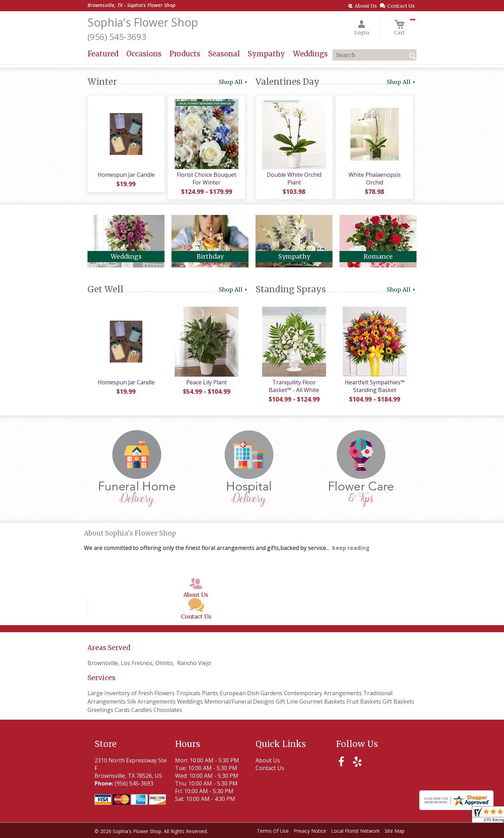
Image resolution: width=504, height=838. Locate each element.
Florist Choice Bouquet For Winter (206, 179)
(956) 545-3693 (117, 37)
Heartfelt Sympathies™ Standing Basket (375, 386)
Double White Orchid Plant (294, 179)
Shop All (234, 82)
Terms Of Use (273, 831)
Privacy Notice (310, 831)
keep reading (351, 548)
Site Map (395, 831)
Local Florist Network (355, 831)
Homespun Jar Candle (126, 175)
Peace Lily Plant (206, 382)
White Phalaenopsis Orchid (375, 179)
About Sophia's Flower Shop (130, 533)
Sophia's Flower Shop (143, 22)
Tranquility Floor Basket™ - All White (294, 386)
